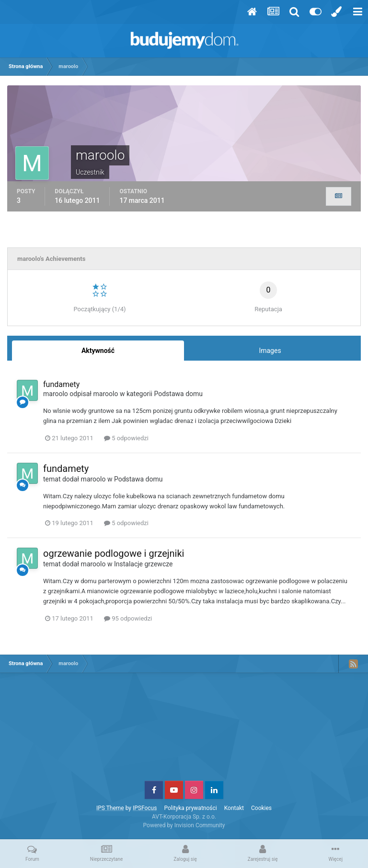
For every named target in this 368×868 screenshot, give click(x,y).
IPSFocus (145, 808)
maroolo (56, 394)
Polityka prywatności (190, 808)
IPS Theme (110, 808)
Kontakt (234, 808)
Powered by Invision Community (184, 825)
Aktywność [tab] (98, 351)
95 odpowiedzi (128, 618)
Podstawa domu (179, 394)
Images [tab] (270, 351)
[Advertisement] (184, 730)
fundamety (61, 384)
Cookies (261, 808)
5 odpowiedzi (126, 438)
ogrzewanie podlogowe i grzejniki (114, 553)
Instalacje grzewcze (144, 564)
